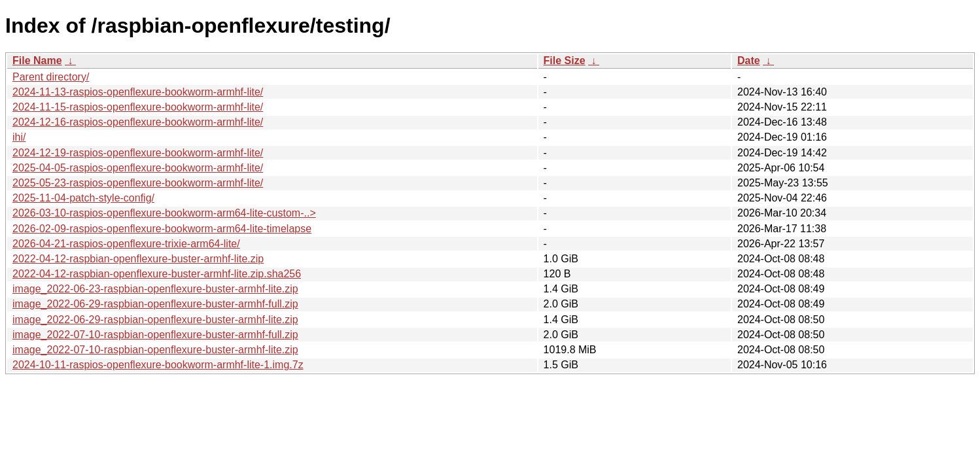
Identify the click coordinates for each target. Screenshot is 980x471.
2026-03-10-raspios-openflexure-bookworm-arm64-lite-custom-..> (164, 213)
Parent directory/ (51, 77)
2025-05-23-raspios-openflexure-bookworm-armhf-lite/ (138, 183)
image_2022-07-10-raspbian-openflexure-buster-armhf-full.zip (155, 335)
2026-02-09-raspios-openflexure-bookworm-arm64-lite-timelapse (162, 229)
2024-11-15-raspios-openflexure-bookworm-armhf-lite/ (138, 107)
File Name (37, 61)
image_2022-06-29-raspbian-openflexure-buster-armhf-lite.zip (155, 320)
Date (749, 61)
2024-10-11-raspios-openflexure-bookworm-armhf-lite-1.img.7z (158, 365)
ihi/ (19, 137)
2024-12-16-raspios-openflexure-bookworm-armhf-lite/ (138, 122)
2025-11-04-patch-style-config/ (83, 198)
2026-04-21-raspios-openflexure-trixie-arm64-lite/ (126, 244)
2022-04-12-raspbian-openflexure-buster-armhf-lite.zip (138, 259)
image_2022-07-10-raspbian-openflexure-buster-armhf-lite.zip (155, 350)
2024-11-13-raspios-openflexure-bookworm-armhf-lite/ (138, 92)
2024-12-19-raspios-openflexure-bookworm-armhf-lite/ (138, 153)
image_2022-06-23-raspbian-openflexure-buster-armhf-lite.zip (155, 289)
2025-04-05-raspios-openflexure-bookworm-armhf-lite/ (138, 168)
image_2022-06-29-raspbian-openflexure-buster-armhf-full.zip (155, 304)
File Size (565, 61)
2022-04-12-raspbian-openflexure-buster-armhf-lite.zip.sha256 (157, 274)
